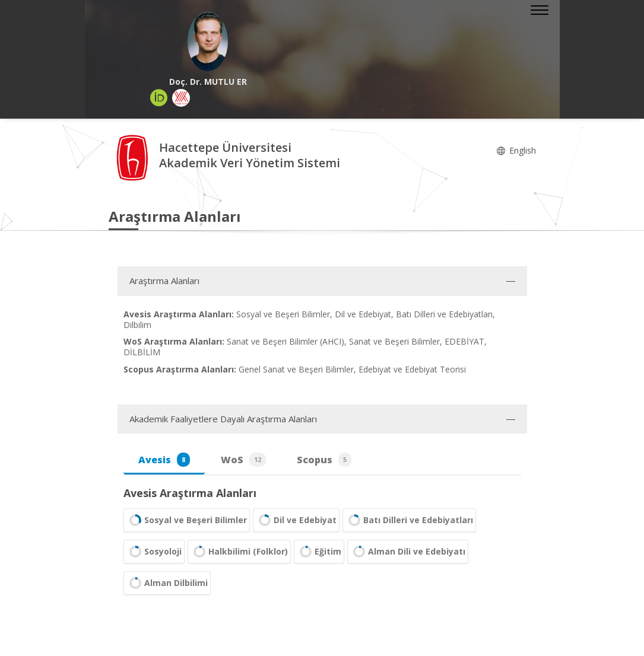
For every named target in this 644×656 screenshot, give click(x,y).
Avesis (164, 460)
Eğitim (319, 552)
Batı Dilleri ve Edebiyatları (409, 520)
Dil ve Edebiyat (296, 520)
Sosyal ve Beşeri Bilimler (187, 520)
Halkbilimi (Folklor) (239, 552)
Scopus (324, 460)
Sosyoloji (154, 552)
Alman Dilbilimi (167, 583)
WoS (243, 460)
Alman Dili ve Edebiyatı (408, 552)
